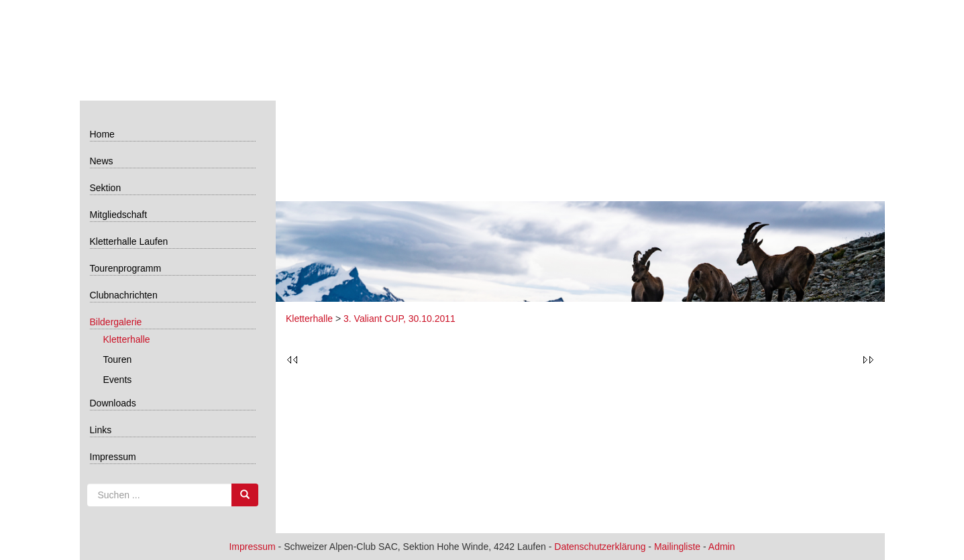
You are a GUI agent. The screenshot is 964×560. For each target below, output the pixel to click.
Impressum (113, 457)
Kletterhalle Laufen (129, 241)
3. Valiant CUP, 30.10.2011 (399, 319)
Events (118, 380)
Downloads (113, 403)
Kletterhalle (127, 339)
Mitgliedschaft (119, 215)
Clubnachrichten (124, 295)
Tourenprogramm (126, 268)
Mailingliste (677, 547)
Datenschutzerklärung (600, 547)
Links (101, 430)
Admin (722, 547)
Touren (118, 359)
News (102, 161)
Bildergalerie (116, 322)
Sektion (106, 188)
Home (102, 134)
